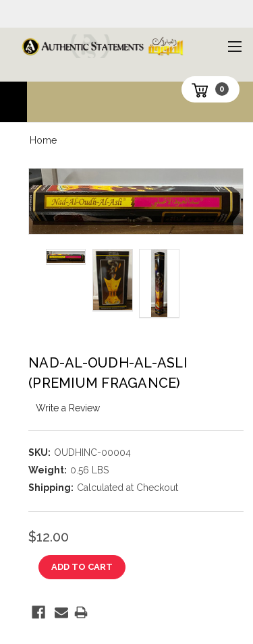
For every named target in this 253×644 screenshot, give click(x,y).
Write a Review (68, 408)
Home (43, 140)
